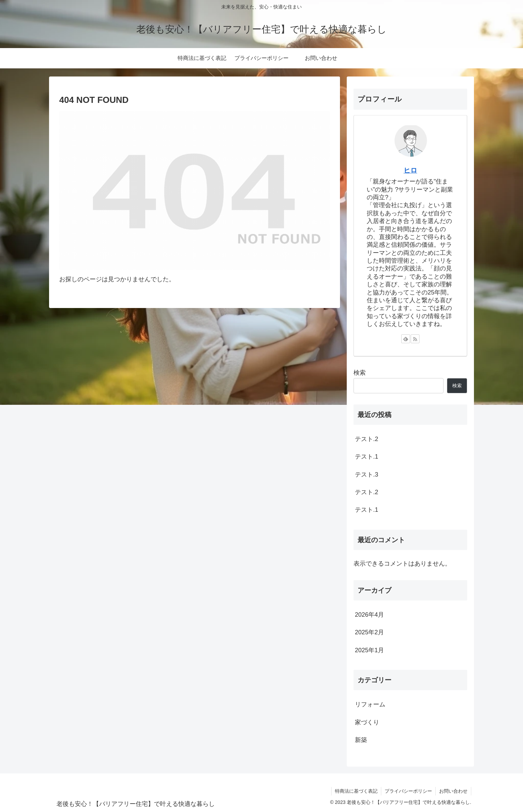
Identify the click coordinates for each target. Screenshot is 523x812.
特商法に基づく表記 (356, 791)
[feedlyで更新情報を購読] (406, 339)
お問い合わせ (453, 791)
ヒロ (410, 170)
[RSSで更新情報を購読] (415, 339)
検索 (360, 373)
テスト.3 (367, 475)
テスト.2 (367, 439)
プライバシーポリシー (408, 791)
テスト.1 (367, 457)
